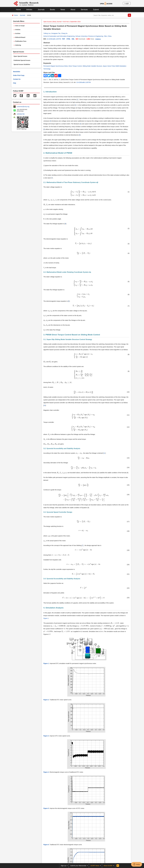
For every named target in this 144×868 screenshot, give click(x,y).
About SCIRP (108, 866)
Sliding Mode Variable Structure (92, 66)
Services (84, 10)
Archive (18, 33)
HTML (68, 39)
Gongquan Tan (56, 33)
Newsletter (17, 72)
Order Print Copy (19, 75)
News (63, 10)
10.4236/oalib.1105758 (54, 39)
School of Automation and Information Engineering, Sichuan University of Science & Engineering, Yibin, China (77, 36)
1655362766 (21, 114)
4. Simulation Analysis (53, 608)
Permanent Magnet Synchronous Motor (56, 66)
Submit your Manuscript (78, 866)
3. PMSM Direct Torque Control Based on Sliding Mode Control (72, 335)
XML (73, 39)
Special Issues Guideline (22, 64)
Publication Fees (21, 41)
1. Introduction (50, 92)
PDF (64, 39)
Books (52, 10)
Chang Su (64, 33)
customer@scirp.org (23, 107)
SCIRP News (95, 866)
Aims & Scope (20, 26)
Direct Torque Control (75, 66)
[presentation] (83, 193)
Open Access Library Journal (52, 22)
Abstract (47, 43)
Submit (96, 10)
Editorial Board (20, 37)
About (73, 10)
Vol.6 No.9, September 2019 (72, 22)
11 (104, 453)
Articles (29, 10)
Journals (41, 10)
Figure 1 (46, 618)
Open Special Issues (20, 56)
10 (45, 405)
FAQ (15, 83)
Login (127, 3)
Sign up (63, 866)
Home (18, 10)
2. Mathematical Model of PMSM (58, 153)
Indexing (18, 45)
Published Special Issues (22, 60)
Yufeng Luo (47, 33)
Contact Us (17, 79)
